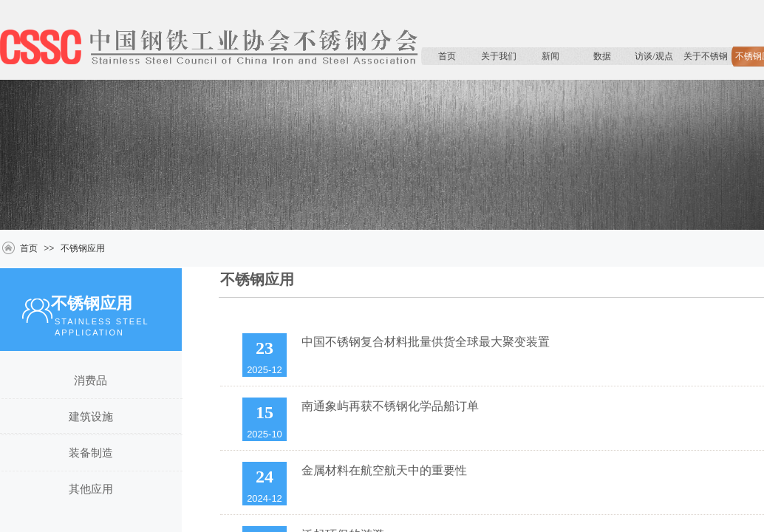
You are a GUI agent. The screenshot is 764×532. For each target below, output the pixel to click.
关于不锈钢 (706, 56)
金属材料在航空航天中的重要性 (384, 470)
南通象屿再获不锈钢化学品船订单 (390, 406)
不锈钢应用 (83, 248)
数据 (602, 56)
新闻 (550, 56)
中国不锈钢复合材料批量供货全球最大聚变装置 (426, 342)
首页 (447, 56)
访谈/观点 (654, 56)
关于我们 (499, 56)
